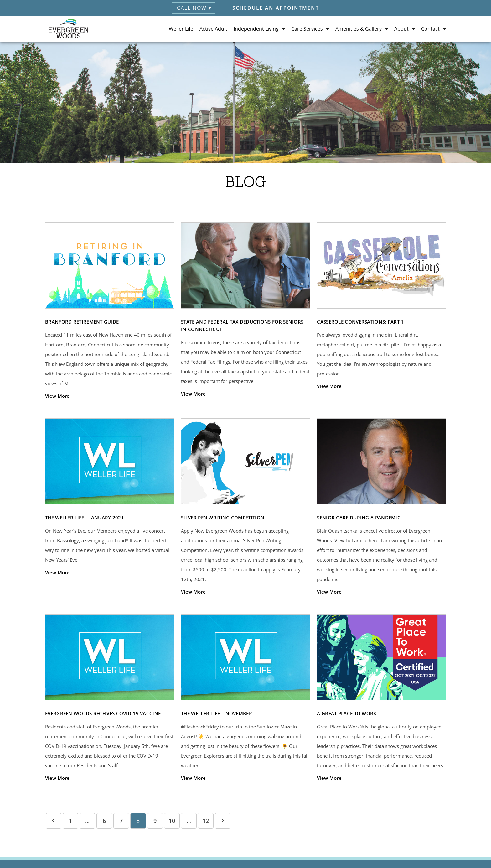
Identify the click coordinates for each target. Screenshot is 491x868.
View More (57, 396)
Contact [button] (430, 29)
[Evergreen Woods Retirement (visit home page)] (68, 29)
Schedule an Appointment (276, 8)
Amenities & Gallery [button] (359, 29)
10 (172, 821)
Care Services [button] (307, 29)
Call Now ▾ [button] (194, 8)
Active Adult (213, 29)
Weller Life (181, 29)
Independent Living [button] (256, 29)
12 (206, 821)
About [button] (401, 29)
